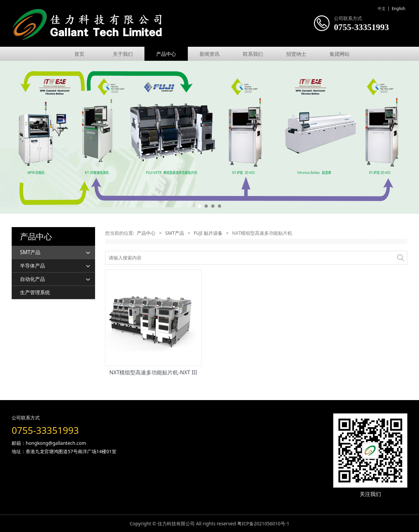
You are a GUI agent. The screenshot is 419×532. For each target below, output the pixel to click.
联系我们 (253, 54)
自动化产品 (33, 279)
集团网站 (340, 54)
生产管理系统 (35, 292)
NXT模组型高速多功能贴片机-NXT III (153, 372)
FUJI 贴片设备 (208, 233)
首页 (79, 54)
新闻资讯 (209, 54)
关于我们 (123, 54)
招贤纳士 (296, 54)
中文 (382, 9)
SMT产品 (30, 252)
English (398, 9)
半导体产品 (33, 266)
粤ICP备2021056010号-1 (263, 523)
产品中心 (166, 54)
